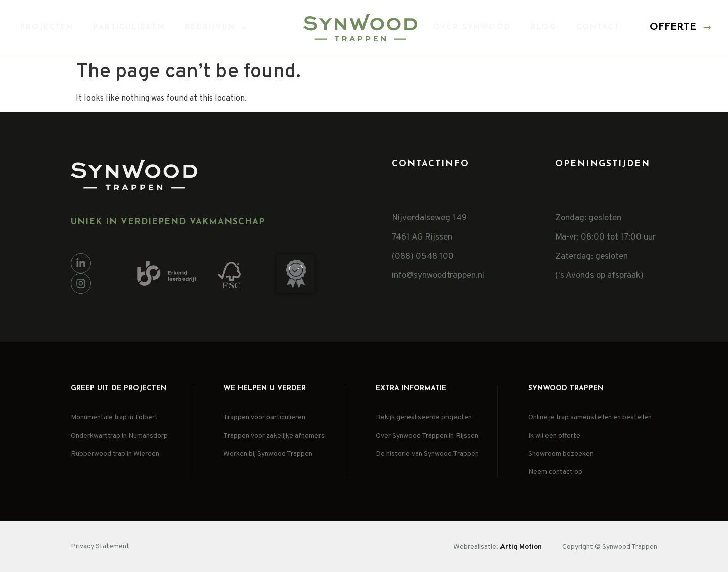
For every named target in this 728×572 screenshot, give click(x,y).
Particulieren (129, 28)
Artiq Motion (521, 547)
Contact (598, 28)
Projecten (47, 28)
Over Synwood (472, 28)
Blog (543, 28)
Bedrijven (216, 28)
